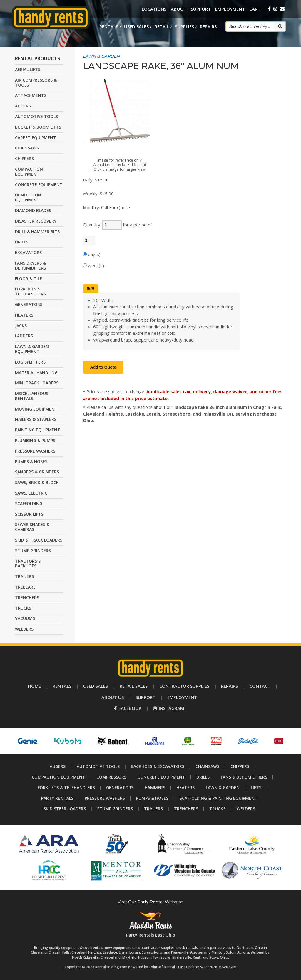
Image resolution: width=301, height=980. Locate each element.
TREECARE (25, 587)
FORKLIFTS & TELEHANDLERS (30, 291)
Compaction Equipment (58, 777)
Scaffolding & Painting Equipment (219, 798)
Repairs (208, 26)
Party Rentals (57, 798)
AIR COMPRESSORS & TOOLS (36, 83)
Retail (162, 26)
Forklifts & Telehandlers (66, 787)
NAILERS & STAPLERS (36, 419)
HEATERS (24, 315)
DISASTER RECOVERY (36, 221)
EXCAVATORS (28, 252)
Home (34, 686)
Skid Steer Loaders (65, 809)
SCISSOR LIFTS (29, 514)
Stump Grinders (115, 809)
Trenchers (186, 809)
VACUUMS (25, 618)
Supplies (184, 26)
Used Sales (136, 26)
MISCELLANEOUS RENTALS (32, 396)
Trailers (153, 809)
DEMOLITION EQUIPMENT (28, 197)
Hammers (155, 787)
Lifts (256, 787)
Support (201, 9)
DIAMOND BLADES (33, 210)
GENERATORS (29, 304)
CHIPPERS (24, 158)
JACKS (21, 326)
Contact (260, 686)
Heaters (185, 787)
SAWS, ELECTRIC (31, 493)
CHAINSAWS (27, 148)
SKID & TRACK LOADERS (39, 540)
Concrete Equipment (161, 777)
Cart (255, 9)
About (179, 9)
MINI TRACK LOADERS (37, 383)
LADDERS (24, 336)
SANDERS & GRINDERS (37, 472)
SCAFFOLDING (29, 504)
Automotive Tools (98, 766)
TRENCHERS (27, 597)
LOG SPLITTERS (30, 362)
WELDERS (24, 629)
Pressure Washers (105, 798)
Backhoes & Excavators (158, 766)
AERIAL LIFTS (28, 69)
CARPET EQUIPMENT (36, 138)
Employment (230, 9)
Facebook (128, 708)
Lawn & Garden (223, 787)
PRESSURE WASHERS (35, 451)
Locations (154, 9)
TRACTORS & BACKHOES (28, 564)
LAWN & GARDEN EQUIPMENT (32, 349)
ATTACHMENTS (31, 95)
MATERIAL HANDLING (36, 373)
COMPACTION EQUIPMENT (29, 172)
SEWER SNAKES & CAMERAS (32, 527)
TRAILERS (24, 576)
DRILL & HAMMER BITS (37, 232)
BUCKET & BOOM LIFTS (38, 127)
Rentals (109, 26)
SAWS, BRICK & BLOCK (37, 482)
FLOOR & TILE (29, 279)
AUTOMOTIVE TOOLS (36, 116)
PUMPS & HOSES (31, 462)
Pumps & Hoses (152, 798)
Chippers (240, 766)
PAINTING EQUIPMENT (38, 430)
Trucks (217, 809)
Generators (120, 787)
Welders (246, 809)
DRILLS (22, 242)
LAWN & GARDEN (101, 56)
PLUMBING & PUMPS (35, 440)
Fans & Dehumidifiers (244, 777)
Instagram (169, 708)
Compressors (111, 777)
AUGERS (23, 106)
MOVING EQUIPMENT (36, 409)
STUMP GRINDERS (33, 550)
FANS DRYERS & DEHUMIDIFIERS (30, 265)
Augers (58, 766)
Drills (203, 777)
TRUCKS (23, 608)
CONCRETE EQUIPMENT (39, 185)
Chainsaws (207, 766)
